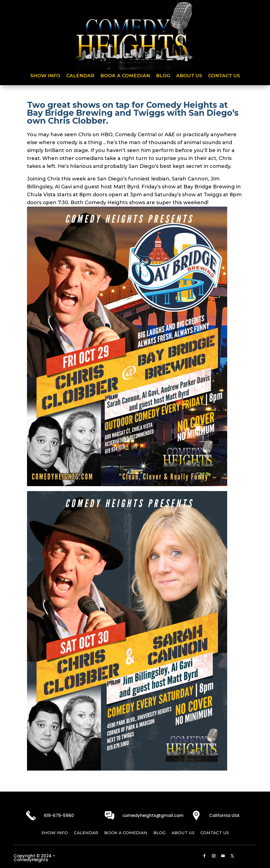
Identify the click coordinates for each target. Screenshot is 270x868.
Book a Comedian (125, 76)
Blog (163, 76)
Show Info (45, 76)
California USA (224, 815)
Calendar (80, 76)
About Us (189, 76)
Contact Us (224, 76)
